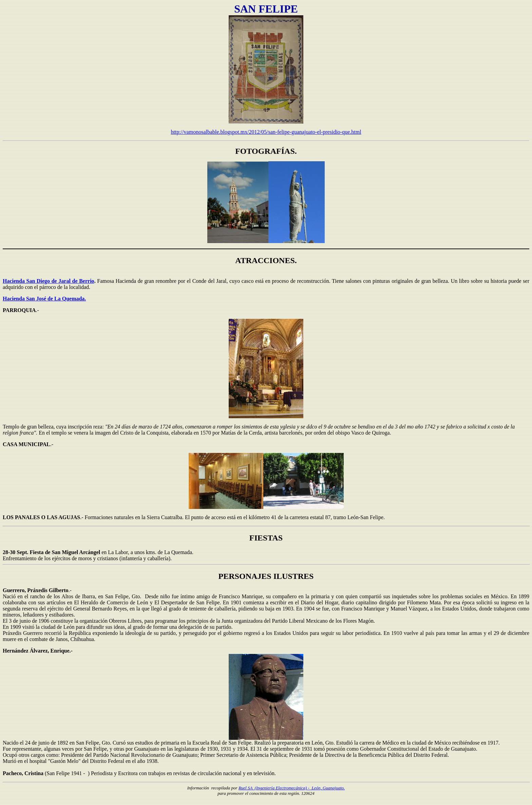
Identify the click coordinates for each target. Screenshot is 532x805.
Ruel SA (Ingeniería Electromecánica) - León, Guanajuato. (292, 788)
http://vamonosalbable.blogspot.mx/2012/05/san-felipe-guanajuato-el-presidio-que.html (266, 132)
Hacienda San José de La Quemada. (44, 299)
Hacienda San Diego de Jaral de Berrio (49, 281)
